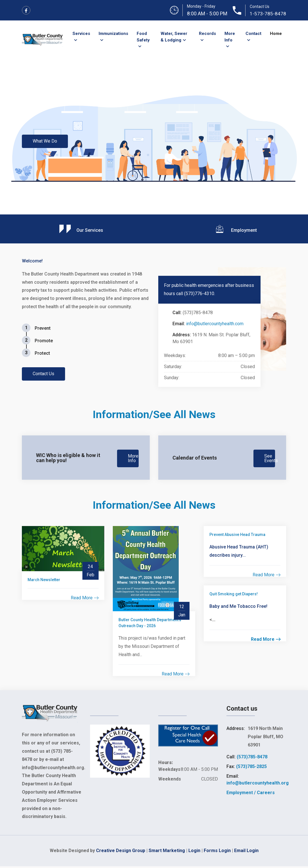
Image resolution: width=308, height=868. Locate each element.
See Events (271, 459)
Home (276, 34)
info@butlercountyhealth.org (258, 785)
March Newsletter (44, 581)
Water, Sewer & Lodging (174, 37)
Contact (253, 34)
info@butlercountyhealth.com (215, 324)
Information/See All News (154, 414)
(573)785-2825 (251, 768)
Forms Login (217, 852)
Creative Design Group (121, 852)
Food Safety (143, 37)
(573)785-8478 (252, 759)
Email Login (246, 852)
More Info (230, 37)
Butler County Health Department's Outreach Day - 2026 (150, 624)
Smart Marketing (167, 852)
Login (194, 852)
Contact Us (44, 374)
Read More (85, 600)
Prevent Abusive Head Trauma (237, 536)
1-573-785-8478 (268, 14)
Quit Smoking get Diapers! (234, 596)
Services (81, 34)
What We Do (46, 141)
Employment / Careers (251, 794)
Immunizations (113, 34)
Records (207, 34)
